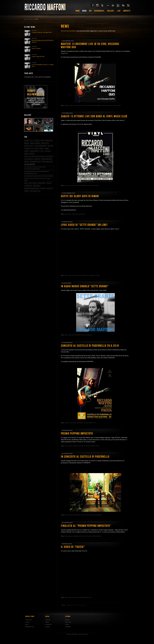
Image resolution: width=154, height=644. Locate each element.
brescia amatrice (35, 143)
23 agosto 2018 (67, 222)
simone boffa (42, 183)
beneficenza (49, 141)
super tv (43, 188)
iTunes (26, 151)
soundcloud (28, 186)
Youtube (47, 627)
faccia (36, 148)
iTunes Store (29, 620)
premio (27, 162)
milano (27, 154)
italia (47, 148)
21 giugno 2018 (67, 454)
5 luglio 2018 (66, 283)
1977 (32, 141)
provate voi (82, 446)
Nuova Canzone (36, 48)
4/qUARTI (27, 141)
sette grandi (33, 183)
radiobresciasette (35, 162)
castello (67, 423)
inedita (42, 148)
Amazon (28, 622)
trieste (27, 191)
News (37, 19)
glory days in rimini (70, 214)
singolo (49, 183)
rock (26, 183)
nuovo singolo (29, 159)
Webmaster (68, 627)
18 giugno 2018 (67, 523)
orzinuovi (37, 159)
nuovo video (75, 597)
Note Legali (68, 622)
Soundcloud (48, 624)
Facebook (48, 620)
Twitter (47, 622)
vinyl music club (35, 191)
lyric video (75, 275)
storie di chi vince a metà (32, 188)
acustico (37, 141)
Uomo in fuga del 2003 (38, 57)
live (42, 151)
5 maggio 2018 (67, 544)
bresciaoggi (45, 143)
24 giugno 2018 (67, 430)
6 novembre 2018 (68, 41)
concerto (27, 148)
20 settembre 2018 (68, 193)
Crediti (67, 624)
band (42, 141)
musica (32, 154)
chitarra (50, 146)
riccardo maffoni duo (107, 105)
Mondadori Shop (30, 627)
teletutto (50, 188)
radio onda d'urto (47, 162)
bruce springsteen (41, 146)
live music (48, 151)
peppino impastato (47, 159)
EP (32, 148)
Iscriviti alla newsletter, (68, 31)
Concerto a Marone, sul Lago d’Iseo (42, 32)
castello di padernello (74, 515)
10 (81, 605)
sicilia (97, 446)
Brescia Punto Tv (29, 146)
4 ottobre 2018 (67, 113)
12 (86, 605)
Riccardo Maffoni (29, 19)
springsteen (37, 186)
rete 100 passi (87, 536)
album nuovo (74, 105)
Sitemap (67, 620)
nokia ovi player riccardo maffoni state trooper (39, 156)
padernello (80, 423)
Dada (27, 624)
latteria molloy (35, 151)
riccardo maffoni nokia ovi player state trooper (39, 176)
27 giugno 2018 (67, 343)
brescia (27, 143)
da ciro (84, 105)
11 (83, 605)
